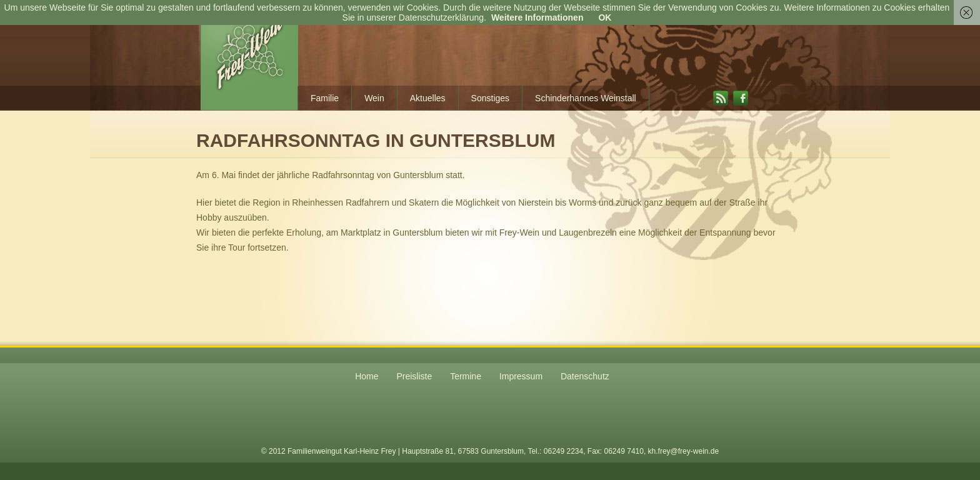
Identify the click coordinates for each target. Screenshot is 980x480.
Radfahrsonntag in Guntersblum (376, 140)
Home (367, 376)
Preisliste (414, 376)
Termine (466, 376)
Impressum (521, 376)
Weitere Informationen (537, 17)
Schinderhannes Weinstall (586, 98)
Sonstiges (490, 98)
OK (605, 17)
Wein (374, 98)
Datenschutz (585, 376)
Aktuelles (428, 98)
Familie (325, 98)
